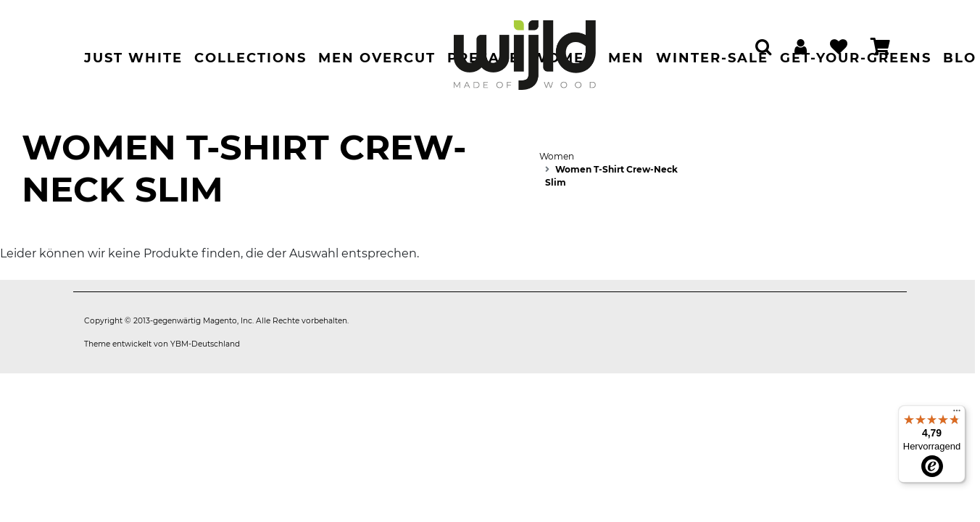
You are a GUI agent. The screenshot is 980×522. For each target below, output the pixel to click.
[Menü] (957, 414)
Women (557, 156)
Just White (133, 58)
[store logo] (525, 48)
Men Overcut (377, 58)
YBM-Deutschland (205, 344)
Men (626, 58)
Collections (250, 58)
